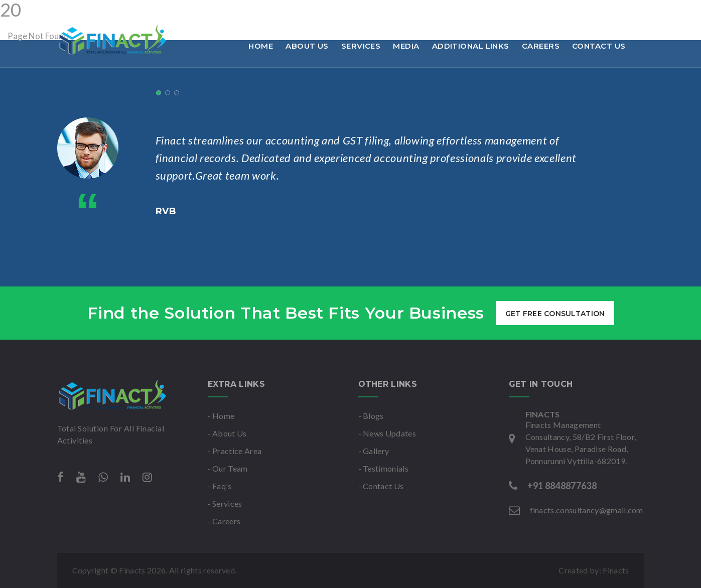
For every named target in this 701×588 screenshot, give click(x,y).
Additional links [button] (471, 46)
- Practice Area (235, 451)
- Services (225, 503)
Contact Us (599, 46)
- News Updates (387, 433)
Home (261, 46)
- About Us (227, 433)
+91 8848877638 (94, 12)
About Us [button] (307, 46)
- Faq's (220, 486)
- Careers (224, 521)
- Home (221, 416)
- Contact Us (381, 486)
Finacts (616, 570)
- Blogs (371, 416)
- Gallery (374, 451)
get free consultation (555, 314)
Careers (541, 46)
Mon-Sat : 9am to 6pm (327, 12)
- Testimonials (383, 468)
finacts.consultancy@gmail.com (205, 12)
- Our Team (228, 468)
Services (361, 46)
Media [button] (406, 46)
